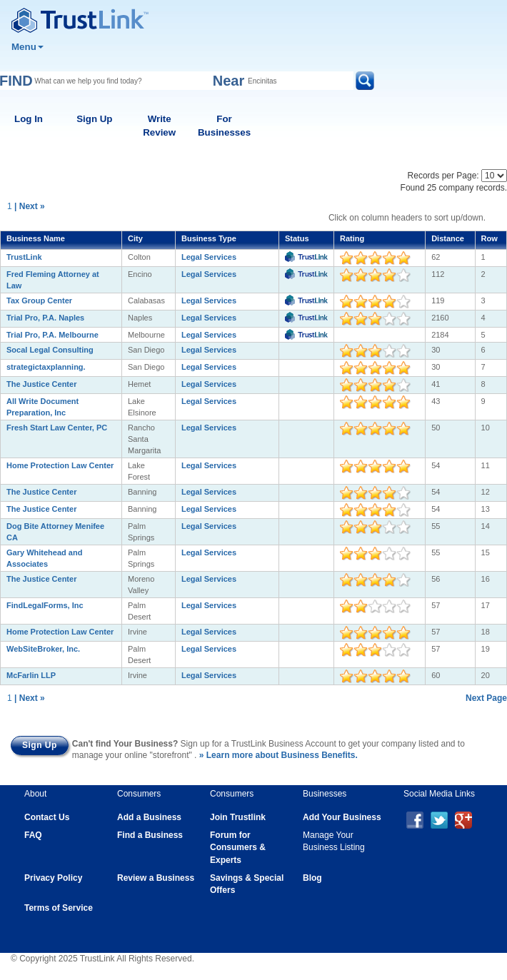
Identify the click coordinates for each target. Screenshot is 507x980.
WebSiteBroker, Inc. (43, 649)
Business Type (209, 238)
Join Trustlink (238, 817)
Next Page (486, 698)
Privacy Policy (53, 878)
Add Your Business (342, 817)
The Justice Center (41, 384)
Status (297, 238)
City (135, 238)
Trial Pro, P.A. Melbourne (52, 335)
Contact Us (47, 817)
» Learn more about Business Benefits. (278, 755)
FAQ (33, 835)
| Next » (30, 206)
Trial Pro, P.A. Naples (45, 318)
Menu (27, 47)
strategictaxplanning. (46, 367)
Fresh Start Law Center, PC (57, 428)
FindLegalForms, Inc (45, 605)
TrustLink (24, 257)
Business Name (36, 238)
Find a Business (150, 835)
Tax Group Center (39, 300)
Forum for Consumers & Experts (238, 847)
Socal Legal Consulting (50, 350)
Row (490, 238)
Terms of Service (59, 908)
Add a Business (149, 817)
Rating (352, 238)
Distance (448, 238)
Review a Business (156, 878)
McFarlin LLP (31, 675)
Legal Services (209, 257)
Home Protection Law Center (60, 465)
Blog (312, 878)
